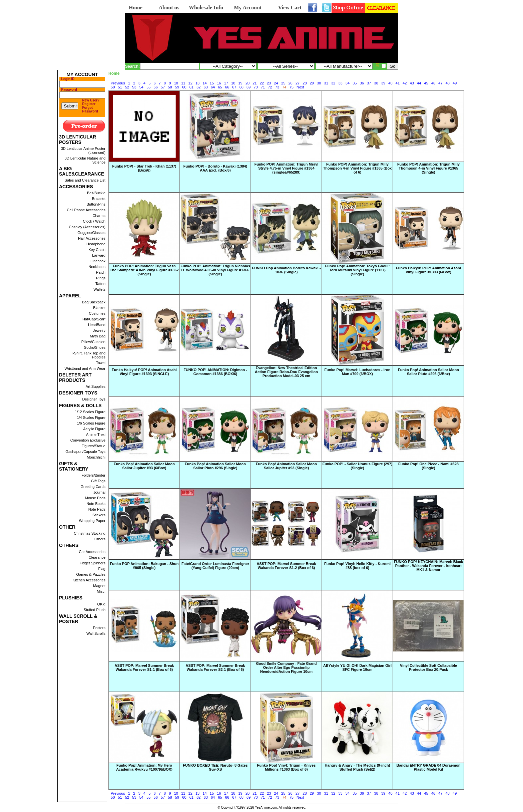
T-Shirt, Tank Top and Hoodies (88, 355)
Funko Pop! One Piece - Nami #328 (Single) (428, 466)
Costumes (97, 313)
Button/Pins (96, 204)
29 (312, 83)
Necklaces (97, 267)
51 (120, 87)
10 (176, 83)
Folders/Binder (93, 475)
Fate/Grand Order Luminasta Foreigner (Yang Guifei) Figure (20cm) (215, 566)
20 (247, 83)
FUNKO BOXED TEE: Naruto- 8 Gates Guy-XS (215, 767)
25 (283, 83)
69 (248, 87)
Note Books (96, 504)
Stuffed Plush (95, 610)
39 (383, 83)
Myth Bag (98, 336)
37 (369, 83)
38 (376, 83)
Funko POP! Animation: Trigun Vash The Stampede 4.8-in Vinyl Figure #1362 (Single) (144, 270)
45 (426, 83)
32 (333, 83)
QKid (101, 604)
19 (240, 83)
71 (263, 87)
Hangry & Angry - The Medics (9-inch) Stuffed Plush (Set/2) (358, 767)
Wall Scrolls (96, 633)
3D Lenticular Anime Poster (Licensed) (83, 151)
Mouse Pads (95, 498)
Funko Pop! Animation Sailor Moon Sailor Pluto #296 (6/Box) (428, 372)
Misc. (101, 591)
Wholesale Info (206, 8)
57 (163, 87)
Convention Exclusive (88, 440)
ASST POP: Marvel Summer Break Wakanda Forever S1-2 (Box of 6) (287, 566)
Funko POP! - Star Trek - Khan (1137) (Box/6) (144, 168)
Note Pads (97, 509)
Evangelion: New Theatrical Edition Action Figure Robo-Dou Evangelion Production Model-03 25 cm (286, 372)
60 (184, 87)
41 (398, 83)
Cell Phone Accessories (86, 210)
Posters (99, 628)
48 (448, 83)
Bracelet (99, 199)
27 (298, 83)
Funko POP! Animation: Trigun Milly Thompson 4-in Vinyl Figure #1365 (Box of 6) (358, 168)
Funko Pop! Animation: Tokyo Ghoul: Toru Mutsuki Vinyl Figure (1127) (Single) (358, 270)
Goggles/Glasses (91, 233)
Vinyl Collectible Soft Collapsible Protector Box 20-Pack (428, 667)
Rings (101, 278)
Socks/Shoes (95, 347)
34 (348, 83)
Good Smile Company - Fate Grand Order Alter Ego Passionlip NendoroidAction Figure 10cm (286, 667)
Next (300, 87)
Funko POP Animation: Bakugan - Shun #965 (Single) (144, 566)
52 (127, 87)
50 (113, 87)
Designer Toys (94, 399)
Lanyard (99, 255)
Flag (102, 569)
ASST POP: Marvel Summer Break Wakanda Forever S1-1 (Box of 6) (144, 667)
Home (136, 8)
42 (405, 83)
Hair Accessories (92, 238)
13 (197, 83)
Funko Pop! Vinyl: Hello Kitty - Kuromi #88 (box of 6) (357, 566)
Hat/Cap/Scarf (94, 319)
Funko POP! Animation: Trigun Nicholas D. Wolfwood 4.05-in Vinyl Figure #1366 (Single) (215, 270)
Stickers (99, 515)
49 (455, 83)
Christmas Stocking (90, 533)
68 (241, 87)
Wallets (99, 289)
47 (440, 83)
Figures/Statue (93, 446)
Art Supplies (96, 386)
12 (190, 83)
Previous (118, 83)
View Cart (290, 8)
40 (390, 83)
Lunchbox (97, 261)
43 (412, 83)
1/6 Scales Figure (91, 423)
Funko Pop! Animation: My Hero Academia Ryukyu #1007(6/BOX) (144, 767)
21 (254, 83)
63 (206, 87)
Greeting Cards (93, 487)
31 (326, 83)
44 (419, 83)
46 (433, 83)
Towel (101, 363)
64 (213, 87)
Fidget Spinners (93, 563)
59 (177, 87)
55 (148, 87)
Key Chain (97, 250)
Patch (101, 272)
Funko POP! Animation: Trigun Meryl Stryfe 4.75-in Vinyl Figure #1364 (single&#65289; (287, 168)
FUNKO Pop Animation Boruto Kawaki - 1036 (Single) (286, 270)
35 (355, 83)
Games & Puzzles (91, 574)
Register (89, 104)
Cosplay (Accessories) (87, 227)
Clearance (97, 557)
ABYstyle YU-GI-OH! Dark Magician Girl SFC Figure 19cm (357, 667)
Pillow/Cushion (93, 342)
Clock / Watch (94, 221)
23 (269, 83)
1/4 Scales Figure (91, 418)
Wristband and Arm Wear (85, 368)
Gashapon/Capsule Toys (85, 452)
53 (134, 87)
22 (262, 83)
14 (204, 83)
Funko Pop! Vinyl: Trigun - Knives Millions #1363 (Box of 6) (287, 767)
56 (156, 87)
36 (362, 83)
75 (292, 87)
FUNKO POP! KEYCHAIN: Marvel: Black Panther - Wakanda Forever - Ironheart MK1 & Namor (428, 566)
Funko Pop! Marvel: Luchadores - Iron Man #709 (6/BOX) (357, 372)
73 (277, 87)
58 (170, 87)
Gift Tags (98, 481)
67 (234, 87)
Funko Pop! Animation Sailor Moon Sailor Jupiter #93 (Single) (286, 466)
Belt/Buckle (96, 193)
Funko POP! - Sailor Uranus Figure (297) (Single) (358, 466)
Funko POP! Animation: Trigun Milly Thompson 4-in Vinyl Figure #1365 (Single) (428, 168)
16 (219, 83)
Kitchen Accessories (89, 580)
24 (276, 83)
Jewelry (99, 330)
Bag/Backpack (94, 302)
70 (256, 87)
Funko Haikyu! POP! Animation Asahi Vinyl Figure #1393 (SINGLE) (144, 372)
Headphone (96, 244)
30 (319, 83)
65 (220, 87)
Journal (99, 492)
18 (233, 83)
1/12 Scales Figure (90, 412)
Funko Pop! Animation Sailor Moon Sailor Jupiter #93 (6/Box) (144, 466)
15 (212, 83)
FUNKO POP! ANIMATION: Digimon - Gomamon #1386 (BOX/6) (215, 372)
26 (290, 83)
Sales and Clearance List (85, 180)
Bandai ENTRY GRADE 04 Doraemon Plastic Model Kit (429, 767)
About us (169, 8)
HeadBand (97, 325)
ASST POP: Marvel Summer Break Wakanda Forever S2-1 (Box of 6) (215, 667)
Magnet (99, 586)
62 (198, 87)
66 (227, 87)
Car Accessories (92, 552)
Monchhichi (96, 457)
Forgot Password (90, 109)
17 (226, 83)
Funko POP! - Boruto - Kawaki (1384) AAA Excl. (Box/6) (215, 168)
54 (141, 87)
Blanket (99, 308)
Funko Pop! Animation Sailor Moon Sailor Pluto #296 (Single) (215, 466)
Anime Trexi (96, 435)
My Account (248, 8)
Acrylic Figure (94, 429)
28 (305, 83)
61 (191, 87)
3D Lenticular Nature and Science (85, 160)
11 (183, 83)
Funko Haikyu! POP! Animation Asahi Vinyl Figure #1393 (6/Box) (428, 270)
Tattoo (100, 284)
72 (270, 87)
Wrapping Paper (92, 521)
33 (340, 83)
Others (100, 539)
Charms (99, 216)
